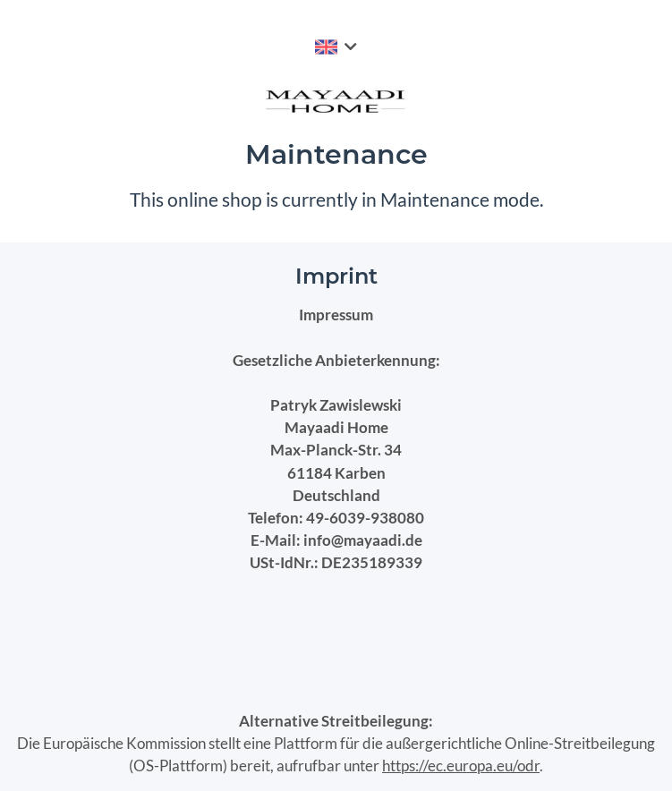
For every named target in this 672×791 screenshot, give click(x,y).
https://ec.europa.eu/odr (461, 765)
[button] (336, 47)
